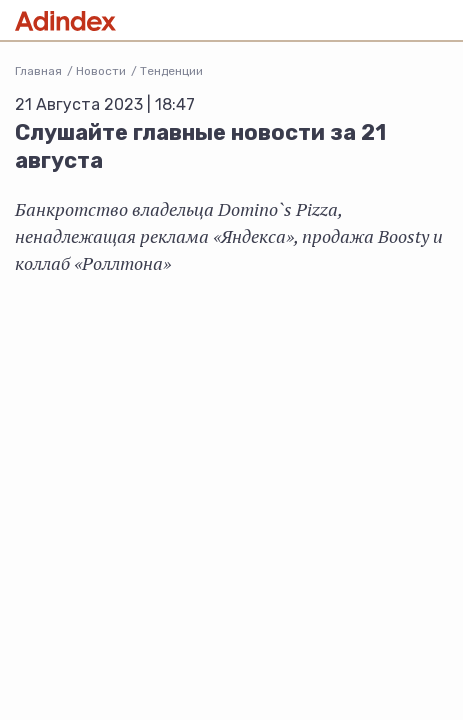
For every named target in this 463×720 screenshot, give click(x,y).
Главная (38, 71)
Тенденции (171, 71)
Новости (101, 71)
